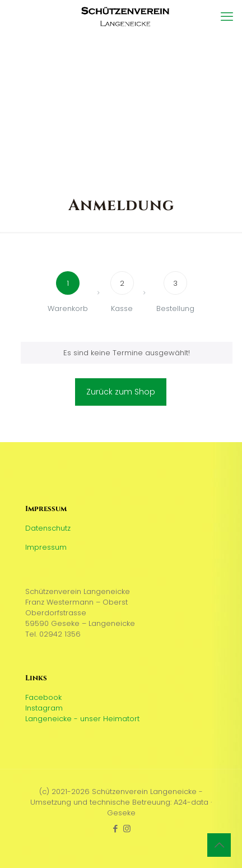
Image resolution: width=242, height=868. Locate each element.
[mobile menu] (227, 17)
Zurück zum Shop (121, 392)
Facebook (43, 697)
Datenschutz (48, 528)
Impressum (46, 547)
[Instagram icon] (127, 828)
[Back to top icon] (219, 845)
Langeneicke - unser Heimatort (82, 719)
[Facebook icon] (115, 828)
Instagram (44, 708)
